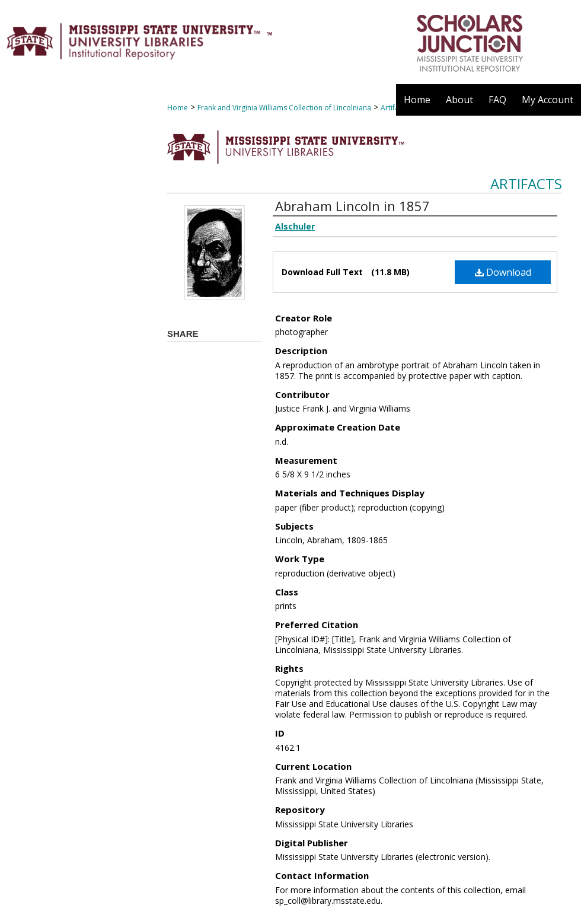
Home (178, 108)
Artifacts (526, 184)
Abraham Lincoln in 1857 (352, 206)
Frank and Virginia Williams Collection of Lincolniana (284, 108)
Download (503, 272)
